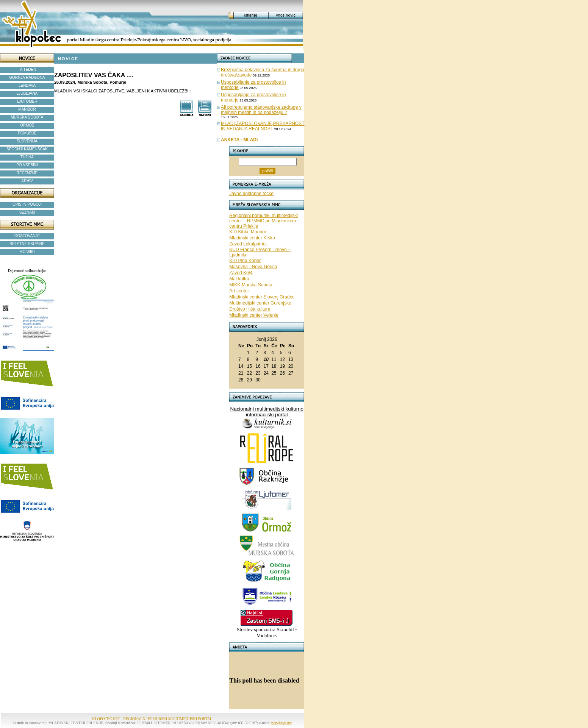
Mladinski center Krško (252, 238)
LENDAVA (27, 85)
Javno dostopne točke (251, 194)
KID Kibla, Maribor (248, 232)
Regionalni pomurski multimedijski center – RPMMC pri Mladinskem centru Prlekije (264, 221)
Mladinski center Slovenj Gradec (262, 297)
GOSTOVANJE (27, 236)
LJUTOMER (27, 101)
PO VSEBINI (27, 165)
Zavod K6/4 (241, 273)
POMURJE (27, 133)
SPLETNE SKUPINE (27, 244)
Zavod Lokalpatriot (248, 244)
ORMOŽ (27, 125)
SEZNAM (27, 212)
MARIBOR (27, 109)
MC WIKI (27, 252)
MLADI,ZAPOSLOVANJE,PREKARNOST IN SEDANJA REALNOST (263, 126)
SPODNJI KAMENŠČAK (27, 149)
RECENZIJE (27, 173)
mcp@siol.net (281, 723)
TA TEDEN (27, 70)
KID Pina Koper (245, 261)
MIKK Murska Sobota (251, 285)
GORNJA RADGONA (27, 77)
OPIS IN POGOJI (27, 204)
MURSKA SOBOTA (27, 117)
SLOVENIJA (27, 141)
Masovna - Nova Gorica (253, 267)
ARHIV (27, 181)
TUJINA (27, 157)
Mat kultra (239, 279)
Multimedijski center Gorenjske (260, 303)
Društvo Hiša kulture (250, 309)
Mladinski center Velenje (254, 315)
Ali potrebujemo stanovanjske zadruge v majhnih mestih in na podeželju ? (261, 110)
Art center (239, 291)
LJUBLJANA (27, 93)
